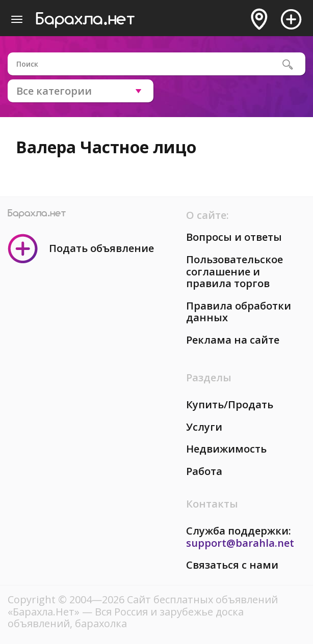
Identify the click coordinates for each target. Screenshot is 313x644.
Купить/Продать (230, 404)
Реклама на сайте (233, 340)
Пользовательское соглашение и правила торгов (234, 271)
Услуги (204, 427)
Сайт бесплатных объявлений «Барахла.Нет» (143, 606)
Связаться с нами (232, 565)
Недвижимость (226, 449)
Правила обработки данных (239, 312)
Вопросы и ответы (234, 237)
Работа (204, 471)
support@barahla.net (240, 543)
